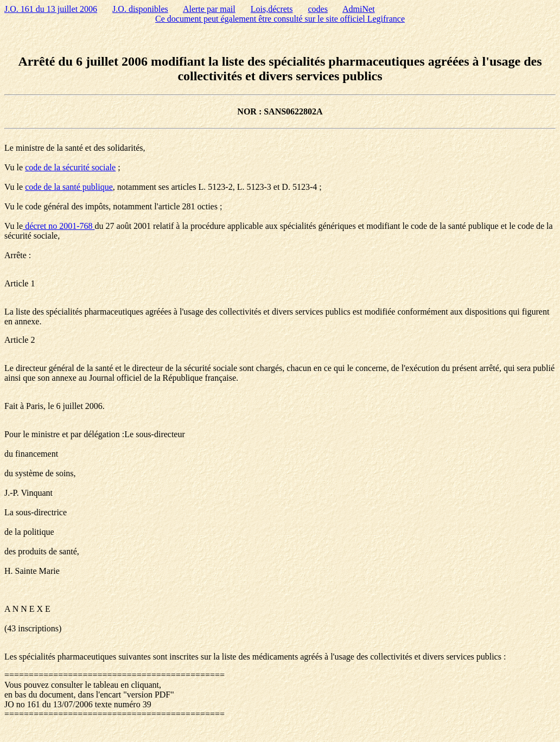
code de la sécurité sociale (70, 167)
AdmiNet (359, 9)
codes (318, 9)
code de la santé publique (69, 187)
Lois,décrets (272, 9)
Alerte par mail (209, 9)
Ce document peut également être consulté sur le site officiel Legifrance (280, 19)
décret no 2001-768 (59, 226)
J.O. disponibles (140, 9)
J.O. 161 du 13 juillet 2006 (51, 9)
